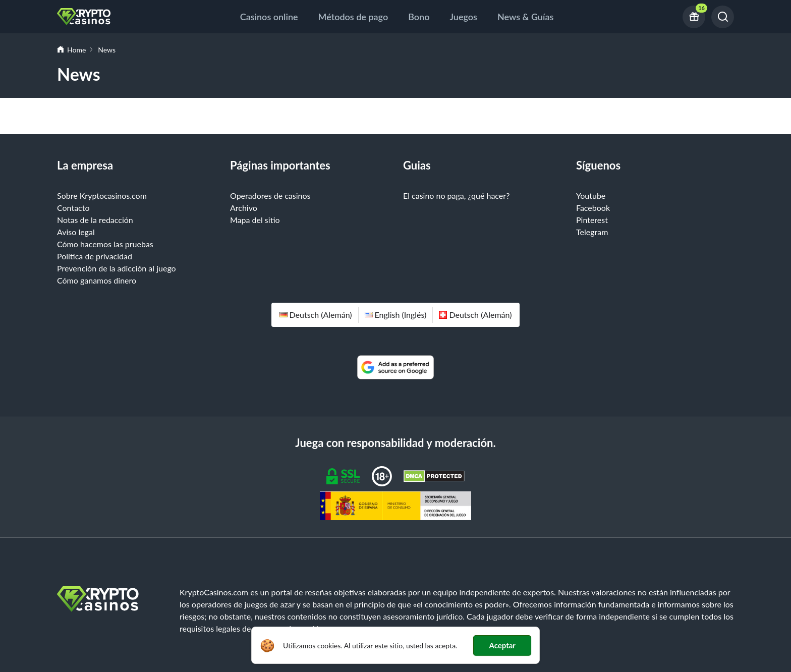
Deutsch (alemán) (316, 315)
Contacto (73, 208)
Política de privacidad (95, 256)
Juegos (463, 17)
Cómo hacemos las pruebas (105, 244)
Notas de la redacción (95, 220)
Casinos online (269, 17)
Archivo (244, 208)
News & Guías (525, 17)
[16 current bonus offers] (694, 17)
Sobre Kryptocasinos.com (102, 195)
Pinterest (592, 220)
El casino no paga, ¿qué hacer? (456, 195)
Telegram (592, 232)
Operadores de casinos (270, 195)
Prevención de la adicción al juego (117, 268)
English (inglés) (396, 315)
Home (76, 50)
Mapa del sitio (255, 220)
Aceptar (502, 645)
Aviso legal (76, 232)
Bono (419, 17)
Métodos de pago (353, 17)
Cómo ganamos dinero (97, 280)
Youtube (591, 195)
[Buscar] (723, 17)
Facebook (593, 208)
